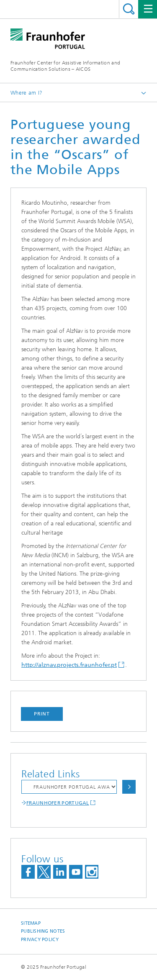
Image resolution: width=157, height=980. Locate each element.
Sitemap (31, 923)
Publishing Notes (43, 931)
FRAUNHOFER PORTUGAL (58, 803)
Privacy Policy (40, 940)
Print (42, 714)
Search (129, 9)
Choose (129, 787)
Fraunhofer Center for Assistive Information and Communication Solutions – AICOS (65, 66)
